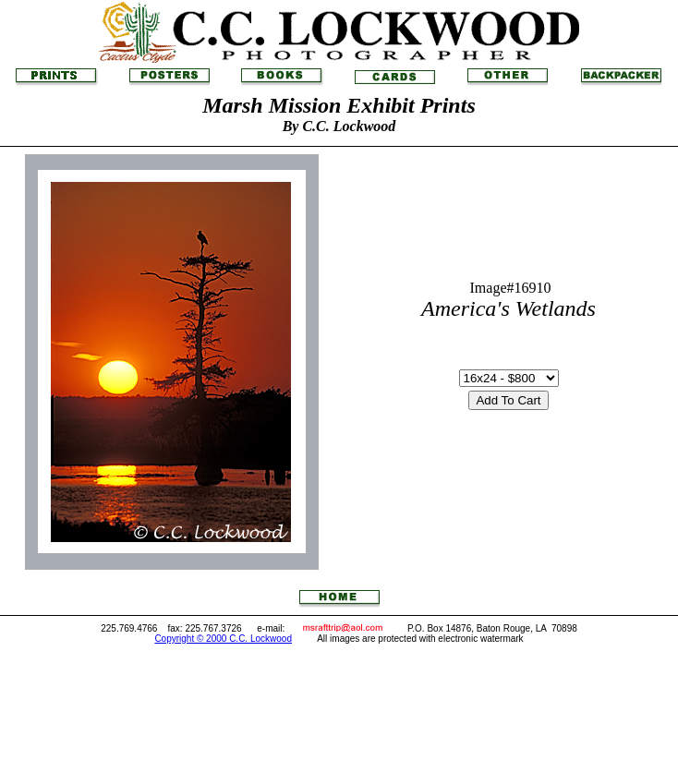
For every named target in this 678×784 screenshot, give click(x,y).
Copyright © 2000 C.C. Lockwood (223, 639)
